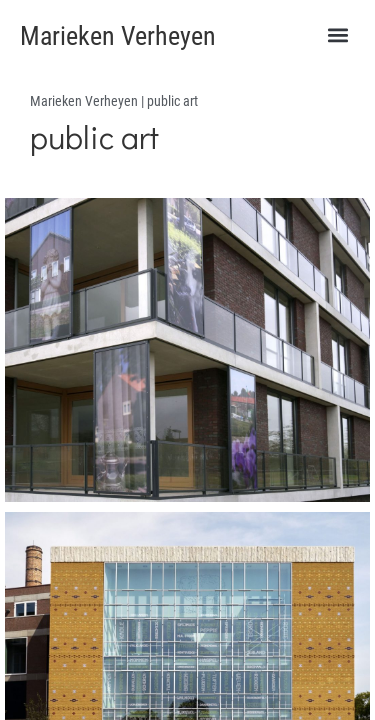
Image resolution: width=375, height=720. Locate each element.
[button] (337, 35)
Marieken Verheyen (118, 36)
